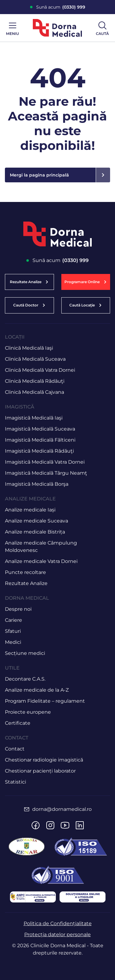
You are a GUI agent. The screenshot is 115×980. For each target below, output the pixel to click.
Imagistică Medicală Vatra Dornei (45, 462)
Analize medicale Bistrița (35, 532)
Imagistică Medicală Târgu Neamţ (46, 473)
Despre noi (18, 609)
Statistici (15, 782)
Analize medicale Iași (30, 510)
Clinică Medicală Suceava (35, 359)
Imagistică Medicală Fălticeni (40, 440)
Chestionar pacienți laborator (40, 771)
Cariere (13, 620)
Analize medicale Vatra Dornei (41, 561)
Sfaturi (13, 631)
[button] (86, 282)
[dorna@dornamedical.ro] (27, 809)
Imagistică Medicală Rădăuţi (39, 451)
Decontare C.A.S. (25, 679)
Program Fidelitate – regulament (45, 701)
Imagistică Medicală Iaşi (34, 418)
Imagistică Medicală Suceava (40, 429)
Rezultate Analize (26, 583)
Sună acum (61, 7)
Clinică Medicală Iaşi (29, 348)
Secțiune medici (25, 653)
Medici (13, 642)
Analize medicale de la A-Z (37, 690)
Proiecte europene (28, 712)
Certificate (18, 723)
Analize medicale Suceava (36, 521)
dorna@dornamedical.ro (62, 809)
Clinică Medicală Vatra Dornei (40, 370)
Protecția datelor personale (57, 934)
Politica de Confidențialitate (58, 923)
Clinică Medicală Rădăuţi (35, 381)
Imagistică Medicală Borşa (37, 484)
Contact (15, 749)
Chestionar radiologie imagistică (44, 760)
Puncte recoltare (25, 572)
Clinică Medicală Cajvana (34, 392)
